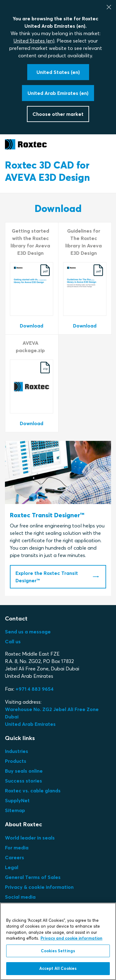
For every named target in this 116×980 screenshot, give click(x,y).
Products (16, 761)
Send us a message (28, 632)
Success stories (24, 781)
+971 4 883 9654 (34, 689)
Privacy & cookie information (39, 887)
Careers (15, 857)
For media (17, 848)
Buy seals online (24, 771)
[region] (58, 941)
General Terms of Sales (33, 877)
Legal (12, 867)
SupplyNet (17, 800)
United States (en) (34, 41)
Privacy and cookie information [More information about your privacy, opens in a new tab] (71, 938)
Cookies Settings (58, 951)
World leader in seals (30, 838)
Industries (17, 751)
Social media (20, 897)
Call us (13, 641)
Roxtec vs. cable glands (33, 791)
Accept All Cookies (58, 968)
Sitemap (15, 810)
